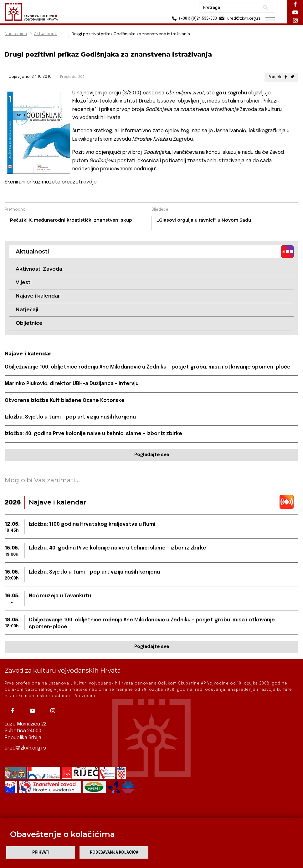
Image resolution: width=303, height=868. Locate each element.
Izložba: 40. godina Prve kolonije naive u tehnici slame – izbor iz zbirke (93, 434)
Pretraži (266, 8)
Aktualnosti (46, 34)
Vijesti (24, 282)
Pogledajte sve (152, 455)
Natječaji (27, 310)
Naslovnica (16, 34)
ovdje (90, 182)
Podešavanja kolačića (114, 853)
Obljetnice (29, 323)
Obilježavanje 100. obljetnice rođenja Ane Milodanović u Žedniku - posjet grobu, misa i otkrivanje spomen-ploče (148, 367)
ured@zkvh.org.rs (25, 748)
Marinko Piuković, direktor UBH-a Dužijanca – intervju (72, 384)
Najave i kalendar (38, 296)
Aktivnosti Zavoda (39, 269)
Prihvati (41, 853)
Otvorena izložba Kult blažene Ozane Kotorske (65, 401)
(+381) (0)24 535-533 (194, 19)
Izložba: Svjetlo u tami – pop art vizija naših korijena (70, 417)
